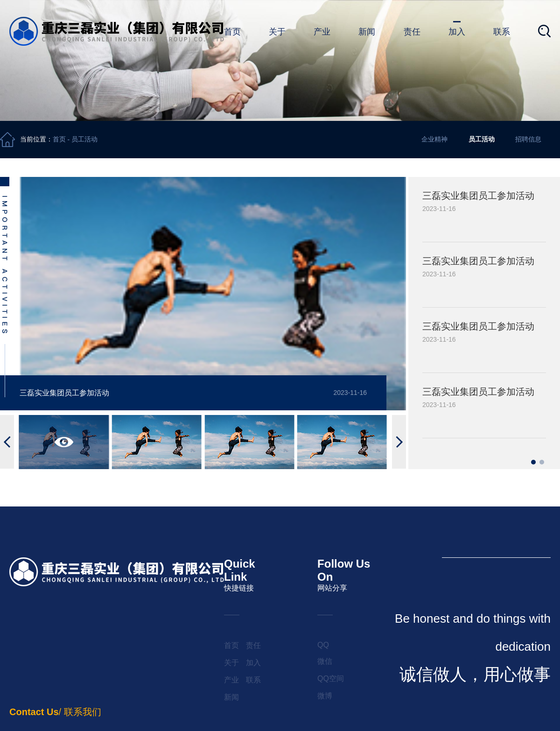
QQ (323, 645)
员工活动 (84, 139)
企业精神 (434, 139)
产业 (322, 32)
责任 (412, 32)
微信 (325, 661)
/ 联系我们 (55, 712)
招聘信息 (528, 139)
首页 (232, 32)
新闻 (367, 32)
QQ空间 (331, 678)
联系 (502, 32)
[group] (484, 210)
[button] (7, 442)
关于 (277, 32)
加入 (457, 32)
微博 (325, 696)
